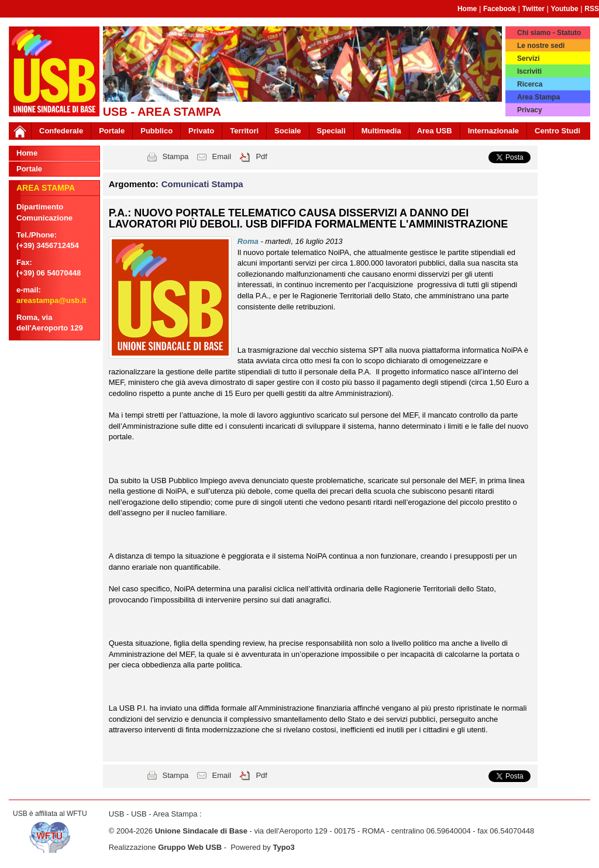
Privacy (530, 110)
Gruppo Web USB (190, 847)
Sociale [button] (288, 131)
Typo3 (283, 847)
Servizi (529, 58)
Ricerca (530, 84)
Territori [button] (244, 131)
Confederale (61, 131)
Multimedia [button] (381, 131)
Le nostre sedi (541, 46)
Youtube (565, 9)
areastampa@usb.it (51, 300)
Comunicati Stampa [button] (202, 184)
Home (467, 9)
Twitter (533, 9)
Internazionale (493, 131)
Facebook (500, 9)
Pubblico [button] (156, 131)
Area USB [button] (435, 131)
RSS (592, 9)
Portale (112, 131)
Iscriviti (529, 71)
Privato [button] (201, 131)
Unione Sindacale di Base (201, 831)
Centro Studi (557, 131)
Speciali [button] (331, 131)
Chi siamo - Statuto (549, 33)
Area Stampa (538, 97)
